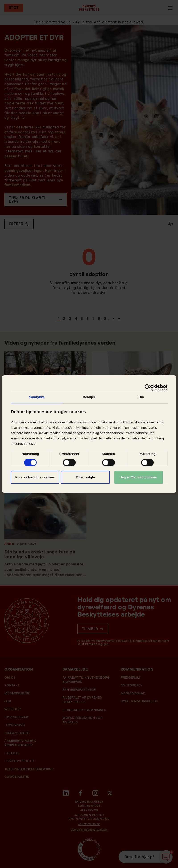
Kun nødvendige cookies (35, 477)
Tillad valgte (85, 477)
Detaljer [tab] (89, 397)
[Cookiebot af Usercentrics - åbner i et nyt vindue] (148, 387)
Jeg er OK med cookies (139, 477)
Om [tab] (141, 397)
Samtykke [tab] (37, 397)
